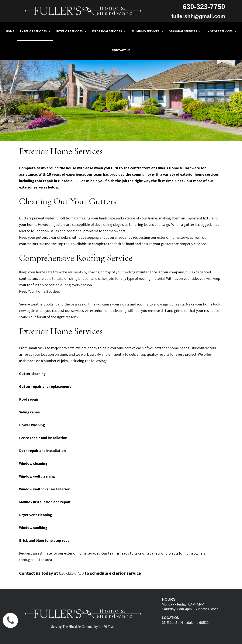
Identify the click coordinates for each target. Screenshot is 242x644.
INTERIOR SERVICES (71, 31)
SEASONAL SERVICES (185, 31)
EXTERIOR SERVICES (35, 31)
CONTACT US (121, 50)
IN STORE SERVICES (221, 31)
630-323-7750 (71, 573)
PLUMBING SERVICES (147, 31)
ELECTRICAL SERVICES (109, 31)
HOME (10, 31)
